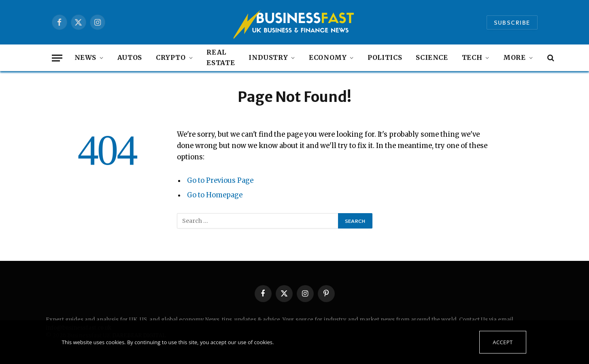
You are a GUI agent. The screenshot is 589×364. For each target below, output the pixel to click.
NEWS (86, 57)
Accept (503, 342)
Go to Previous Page (220, 181)
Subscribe (512, 22)
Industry (268, 57)
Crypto (171, 57)
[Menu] (57, 58)
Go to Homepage (215, 195)
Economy (328, 57)
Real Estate (221, 57)
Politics (385, 57)
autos (130, 57)
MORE (515, 57)
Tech (472, 57)
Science (432, 57)
